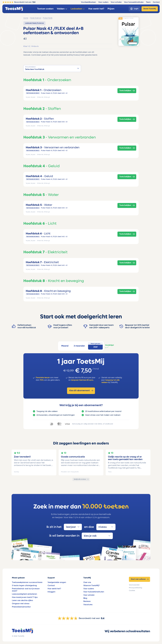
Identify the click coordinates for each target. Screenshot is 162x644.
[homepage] (14, 9)
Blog (85, 598)
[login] (134, 9)
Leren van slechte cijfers (22, 600)
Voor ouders (89, 589)
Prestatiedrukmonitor (21, 607)
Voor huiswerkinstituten (94, 592)
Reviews (87, 601)
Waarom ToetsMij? (91, 586)
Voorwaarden (134, 585)
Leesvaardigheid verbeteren (24, 594)
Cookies (132, 591)
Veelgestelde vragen (57, 582)
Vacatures (88, 605)
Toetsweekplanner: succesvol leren (27, 582)
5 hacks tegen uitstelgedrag (24, 586)
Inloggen (51, 592)
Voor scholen (89, 595)
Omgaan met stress (21, 604)
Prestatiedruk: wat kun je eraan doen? (26, 590)
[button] (52, 68)
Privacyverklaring (136, 588)
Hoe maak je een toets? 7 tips (25, 597)
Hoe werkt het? (54, 589)
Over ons (87, 582)
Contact (51, 586)
